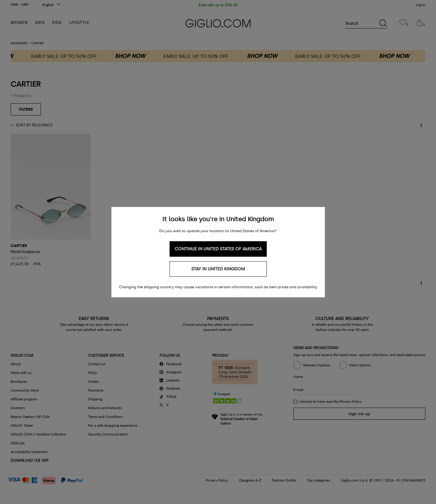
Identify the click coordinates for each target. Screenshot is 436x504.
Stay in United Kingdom (218, 269)
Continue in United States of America (218, 249)
